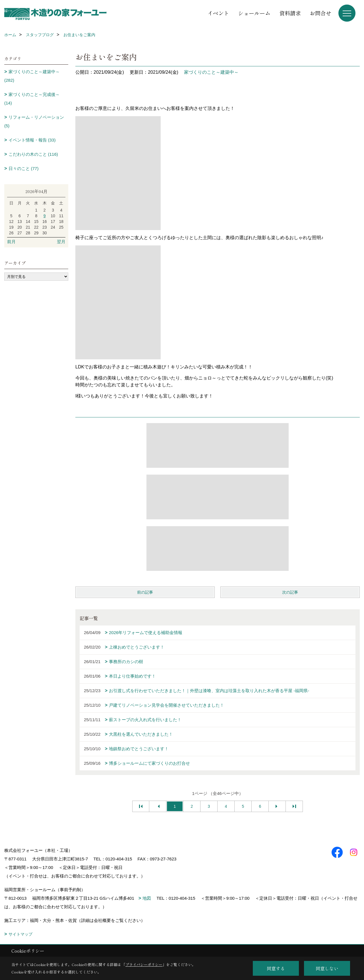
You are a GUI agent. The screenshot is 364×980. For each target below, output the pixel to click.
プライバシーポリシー (144, 964)
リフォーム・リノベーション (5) (34, 121)
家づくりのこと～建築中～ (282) (32, 76)
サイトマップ (20, 934)
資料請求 (290, 13)
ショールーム (254, 13)
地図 (147, 898)
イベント (218, 13)
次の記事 (290, 592)
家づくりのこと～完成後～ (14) (32, 99)
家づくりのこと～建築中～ (211, 72)
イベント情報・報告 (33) (32, 140)
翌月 (61, 242)
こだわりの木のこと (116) (33, 154)
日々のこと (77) (24, 168)
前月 (11, 242)
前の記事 (145, 592)
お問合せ (320, 13)
